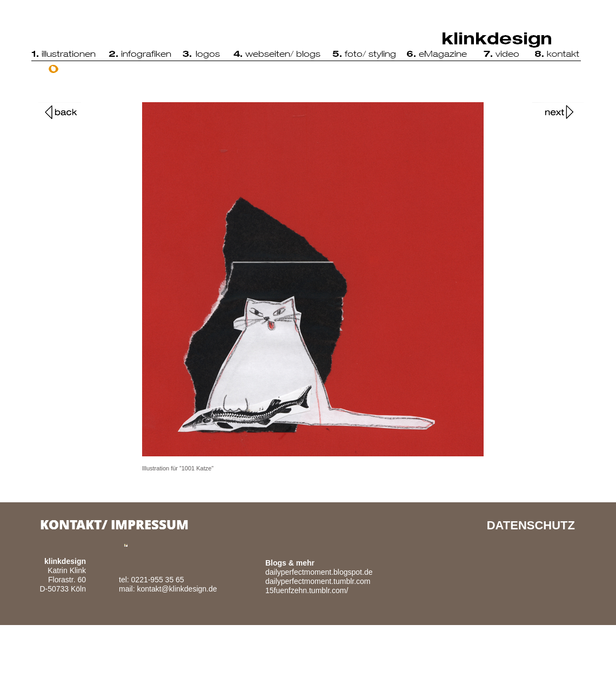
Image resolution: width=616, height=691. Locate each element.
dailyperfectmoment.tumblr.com (318, 581)
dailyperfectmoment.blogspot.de (319, 572)
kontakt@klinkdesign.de (177, 589)
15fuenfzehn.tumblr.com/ (307, 590)
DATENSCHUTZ (531, 525)
